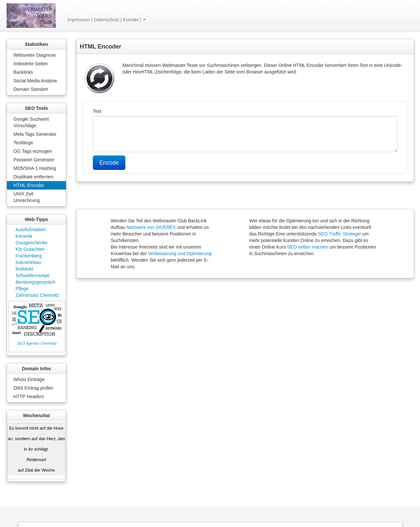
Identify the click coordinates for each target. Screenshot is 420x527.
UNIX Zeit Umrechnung (27, 197)
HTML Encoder (29, 185)
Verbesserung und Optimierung (180, 253)
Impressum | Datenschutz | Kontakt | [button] (106, 20)
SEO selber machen (308, 247)
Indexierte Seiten (31, 64)
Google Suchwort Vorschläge (31, 122)
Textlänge (23, 143)
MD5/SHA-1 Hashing (35, 168)
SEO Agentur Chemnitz (37, 343)
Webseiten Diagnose (35, 55)
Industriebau (28, 262)
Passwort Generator (34, 160)
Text (97, 111)
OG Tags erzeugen (33, 151)
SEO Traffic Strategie (339, 234)
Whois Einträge (29, 379)
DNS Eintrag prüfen (33, 388)
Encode (109, 163)
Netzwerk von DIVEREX (151, 227)
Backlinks (23, 72)
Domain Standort (31, 89)
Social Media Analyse (35, 81)
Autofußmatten (31, 230)
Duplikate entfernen (33, 177)
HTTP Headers (29, 396)
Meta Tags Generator (35, 134)
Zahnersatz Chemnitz (37, 295)
